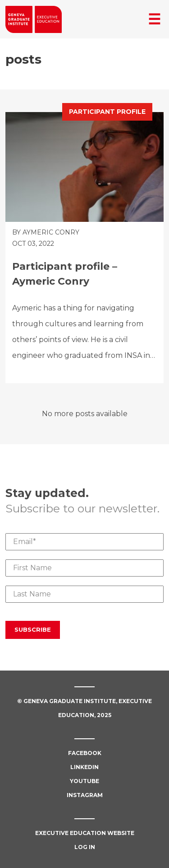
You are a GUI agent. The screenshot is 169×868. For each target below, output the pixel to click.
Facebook (85, 753)
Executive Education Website (85, 833)
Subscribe (33, 629)
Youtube (84, 781)
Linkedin (84, 767)
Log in (85, 847)
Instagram (85, 795)
